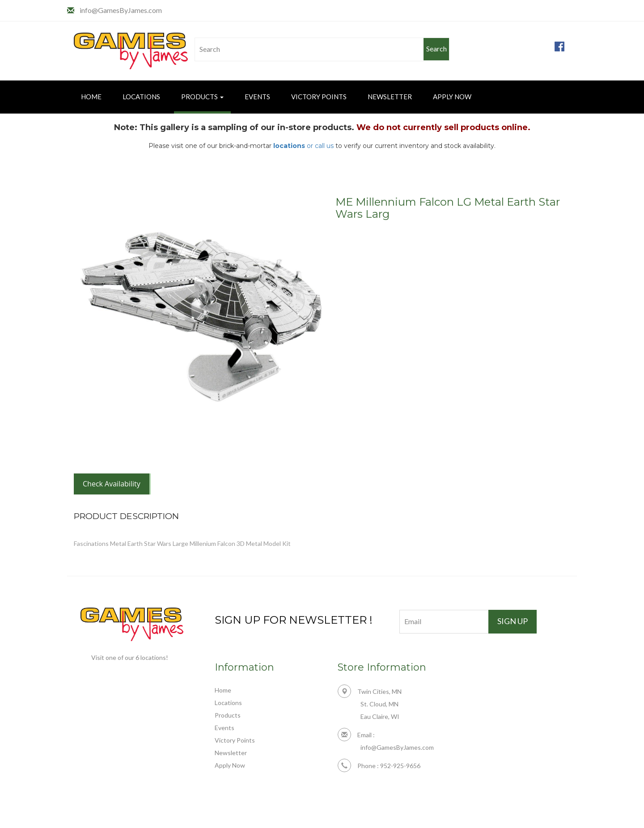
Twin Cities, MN (370, 691)
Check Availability (112, 484)
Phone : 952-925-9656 (379, 766)
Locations (141, 97)
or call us (303, 146)
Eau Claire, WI (380, 716)
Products (228, 715)
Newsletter (390, 97)
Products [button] (202, 97)
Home (91, 97)
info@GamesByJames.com (121, 10)
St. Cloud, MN (379, 704)
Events (257, 97)
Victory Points (319, 97)
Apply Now (452, 97)
